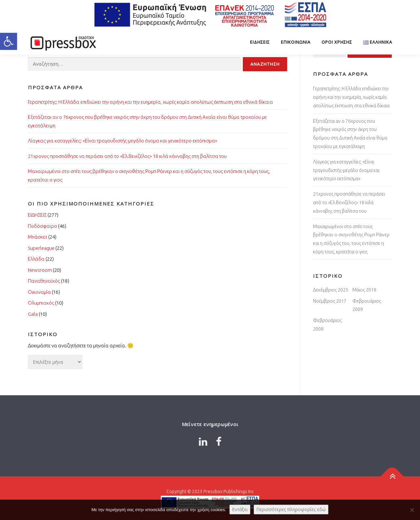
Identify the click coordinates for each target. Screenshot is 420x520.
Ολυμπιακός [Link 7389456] (41, 303)
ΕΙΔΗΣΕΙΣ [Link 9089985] (260, 42)
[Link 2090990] (392, 477)
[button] (9, 41)
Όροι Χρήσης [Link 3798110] (337, 42)
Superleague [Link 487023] (41, 248)
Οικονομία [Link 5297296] (39, 292)
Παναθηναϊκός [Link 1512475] (44, 281)
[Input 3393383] (134, 64)
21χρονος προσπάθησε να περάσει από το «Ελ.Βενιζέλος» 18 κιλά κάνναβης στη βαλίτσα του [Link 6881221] (349, 203)
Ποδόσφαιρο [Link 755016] (42, 226)
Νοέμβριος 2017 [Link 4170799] (330, 301)
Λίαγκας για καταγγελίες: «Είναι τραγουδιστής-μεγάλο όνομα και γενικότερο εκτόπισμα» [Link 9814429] (346, 170)
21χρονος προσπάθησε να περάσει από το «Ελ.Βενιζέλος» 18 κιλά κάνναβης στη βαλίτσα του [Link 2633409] (127, 156)
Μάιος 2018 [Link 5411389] (364, 290)
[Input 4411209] (265, 64)
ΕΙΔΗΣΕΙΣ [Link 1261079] (37, 215)
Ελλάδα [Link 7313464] (36, 259)
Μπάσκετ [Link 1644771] (38, 237)
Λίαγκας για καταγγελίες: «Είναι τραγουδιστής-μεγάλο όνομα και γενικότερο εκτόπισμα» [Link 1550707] (123, 141)
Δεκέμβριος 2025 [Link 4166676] (331, 290)
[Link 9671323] (375, 42)
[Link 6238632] (203, 442)
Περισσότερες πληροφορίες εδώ (291, 509)
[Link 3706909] (62, 42)
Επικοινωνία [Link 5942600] (296, 42)
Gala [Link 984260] (33, 314)
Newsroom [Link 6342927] (40, 270)
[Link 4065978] (219, 442)
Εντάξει (240, 509)
